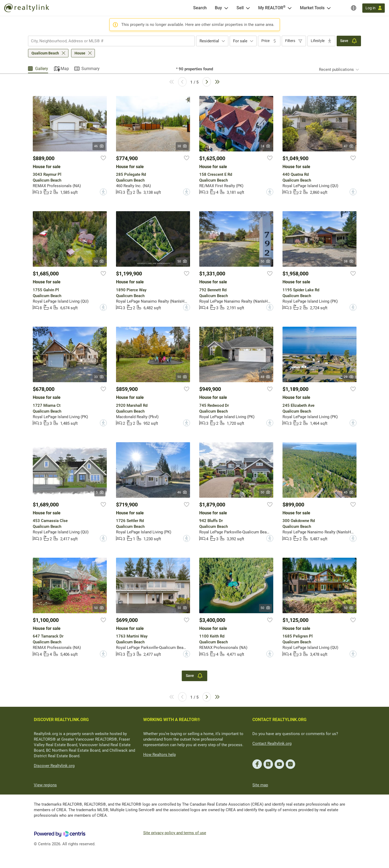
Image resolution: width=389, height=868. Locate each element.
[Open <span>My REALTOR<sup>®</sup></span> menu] (290, 8)
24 (265, 146)
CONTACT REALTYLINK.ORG (279, 720)
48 (265, 377)
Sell (240, 8)
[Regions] (354, 8)
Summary (91, 69)
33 (99, 377)
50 (99, 261)
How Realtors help (159, 755)
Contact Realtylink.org (272, 744)
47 (349, 146)
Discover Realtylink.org (54, 766)
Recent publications (336, 70)
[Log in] (374, 8)
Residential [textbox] (209, 41)
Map (65, 69)
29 (349, 377)
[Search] (200, 8)
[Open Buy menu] (226, 8)
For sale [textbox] (240, 41)
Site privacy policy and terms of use (175, 833)
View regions (45, 785)
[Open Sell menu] (248, 8)
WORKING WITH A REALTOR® (172, 720)
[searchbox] (108, 41)
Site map (260, 785)
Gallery (42, 69)
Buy (218, 8)
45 (349, 492)
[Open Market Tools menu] (329, 8)
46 (99, 146)
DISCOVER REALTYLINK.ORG (61, 720)
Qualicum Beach (45, 53)
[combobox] (111, 41)
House (80, 53)
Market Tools (312, 8)
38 (182, 146)
